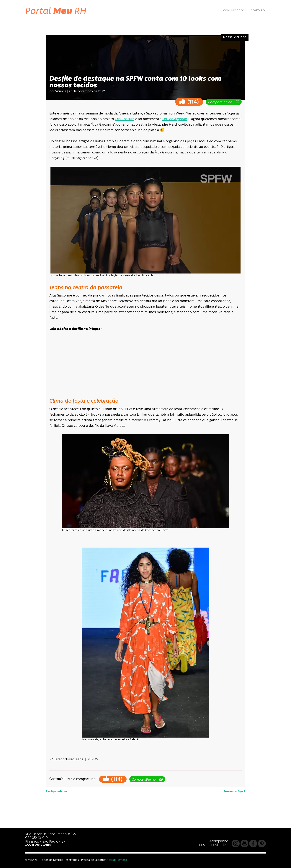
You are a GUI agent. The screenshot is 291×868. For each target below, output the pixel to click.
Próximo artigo (234, 791)
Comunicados (234, 11)
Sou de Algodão (175, 119)
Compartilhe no (224, 102)
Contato (258, 11)
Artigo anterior (56, 791)
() (189, 102)
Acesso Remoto (117, 860)
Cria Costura (125, 119)
